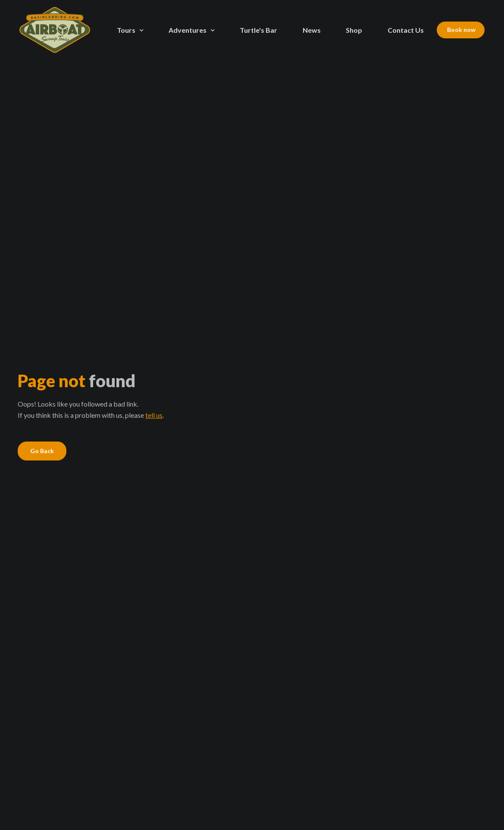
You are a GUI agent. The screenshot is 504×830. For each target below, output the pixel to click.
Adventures (188, 30)
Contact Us (406, 30)
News (312, 30)
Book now (461, 30)
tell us (154, 415)
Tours (126, 30)
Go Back (42, 451)
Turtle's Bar (258, 30)
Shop (354, 30)
